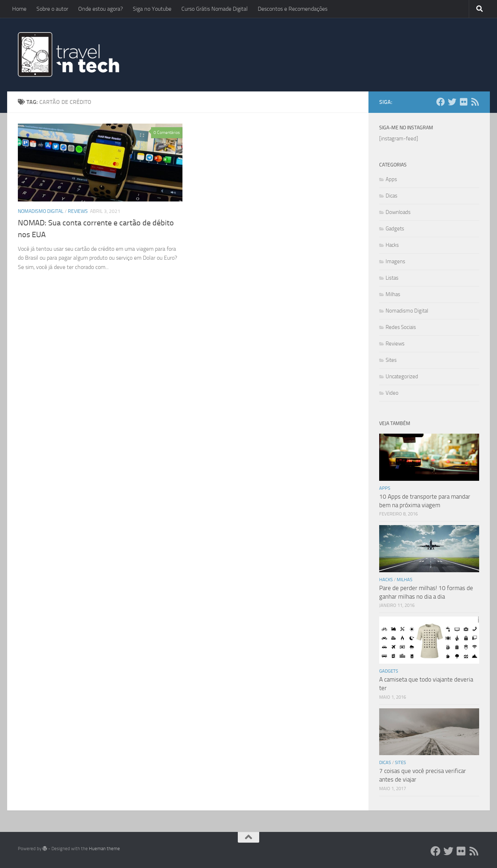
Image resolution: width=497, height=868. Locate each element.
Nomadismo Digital (41, 211)
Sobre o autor (52, 9)
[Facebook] (441, 102)
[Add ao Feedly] (475, 102)
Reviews (78, 211)
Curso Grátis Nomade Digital (215, 9)
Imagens (395, 261)
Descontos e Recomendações (293, 9)
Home (19, 9)
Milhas (393, 294)
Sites (391, 360)
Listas (392, 278)
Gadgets (395, 229)
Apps (391, 179)
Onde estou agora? (101, 9)
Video (392, 393)
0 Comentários (167, 133)
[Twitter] (452, 102)
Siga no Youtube (152, 9)
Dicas (391, 196)
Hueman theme (104, 849)
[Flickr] (463, 102)
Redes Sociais (401, 327)
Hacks (392, 245)
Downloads (398, 212)
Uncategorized (402, 376)
